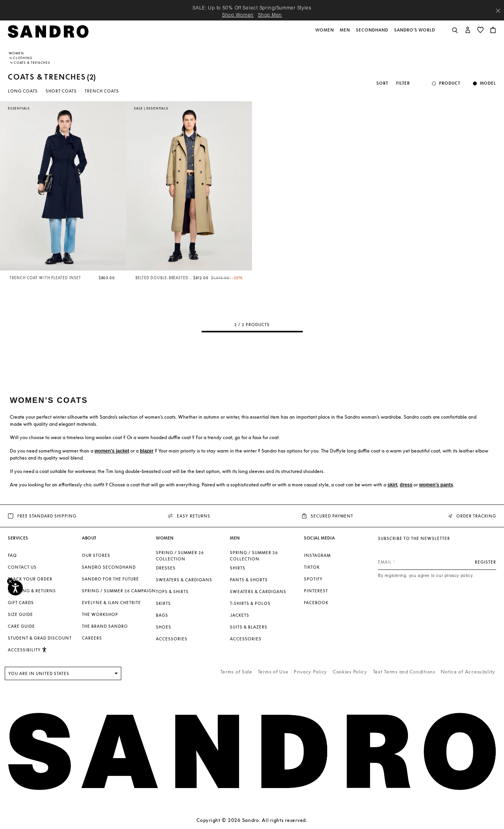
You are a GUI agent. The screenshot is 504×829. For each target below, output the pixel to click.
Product (450, 83)
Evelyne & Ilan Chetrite (111, 603)
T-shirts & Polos (250, 603)
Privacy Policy (310, 672)
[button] (325, 34)
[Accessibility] (15, 588)
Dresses (166, 568)
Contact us (22, 567)
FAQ (12, 555)
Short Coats (61, 91)
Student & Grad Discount (40, 638)
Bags (162, 615)
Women (16, 53)
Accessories (172, 639)
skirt (392, 485)
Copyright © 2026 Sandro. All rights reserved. (252, 820)
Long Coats (23, 91)
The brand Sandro (105, 626)
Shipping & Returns (32, 591)
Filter (403, 83)
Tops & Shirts (172, 592)
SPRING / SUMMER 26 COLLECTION (180, 556)
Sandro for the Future (110, 579)
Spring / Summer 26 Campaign (119, 591)
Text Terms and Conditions (404, 672)
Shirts (238, 568)
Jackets (240, 615)
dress (406, 485)
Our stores (96, 555)
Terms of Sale (236, 672)
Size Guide (20, 614)
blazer (147, 451)
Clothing (23, 58)
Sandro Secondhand (109, 567)
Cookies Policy (350, 672)
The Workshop (100, 614)
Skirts (163, 603)
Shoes (164, 627)
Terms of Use (273, 672)
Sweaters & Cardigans (184, 580)
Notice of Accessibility (468, 672)
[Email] (437, 562)
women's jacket (112, 451)
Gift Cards (21, 603)
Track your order (30, 579)
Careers (92, 638)
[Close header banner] (498, 11)
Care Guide (21, 626)
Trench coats (102, 91)
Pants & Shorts (249, 580)
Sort (382, 83)
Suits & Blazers (249, 627)
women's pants (436, 485)
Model (488, 83)
